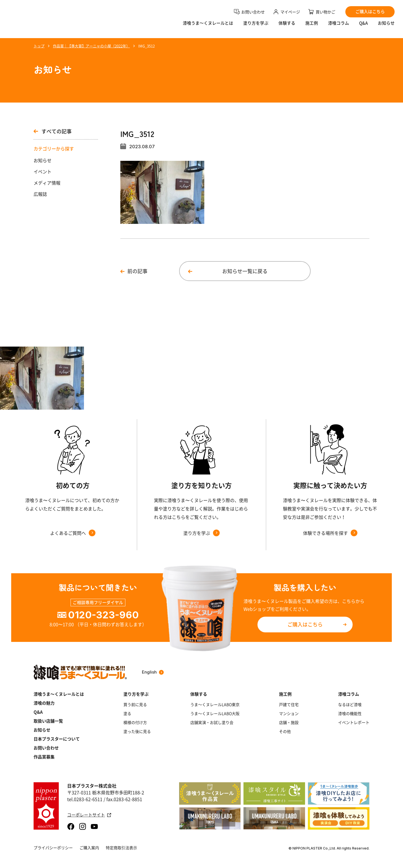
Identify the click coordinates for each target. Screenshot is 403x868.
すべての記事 (53, 131)
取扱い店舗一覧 (48, 721)
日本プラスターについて (57, 739)
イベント (43, 171)
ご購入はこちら (305, 624)
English (153, 672)
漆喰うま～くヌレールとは (59, 694)
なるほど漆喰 (350, 704)
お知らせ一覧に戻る (245, 271)
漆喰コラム (338, 27)
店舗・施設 (289, 722)
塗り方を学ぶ (256, 27)
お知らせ (386, 27)
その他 (285, 731)
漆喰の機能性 (350, 713)
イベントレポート (354, 722)
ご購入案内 (89, 848)
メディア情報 (47, 183)
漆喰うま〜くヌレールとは (208, 27)
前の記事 (137, 271)
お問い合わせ (46, 748)
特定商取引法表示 (121, 848)
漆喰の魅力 (44, 703)
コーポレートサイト (89, 815)
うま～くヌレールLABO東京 (215, 704)
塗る (127, 713)
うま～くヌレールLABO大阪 (215, 713)
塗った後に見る (137, 731)
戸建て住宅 (289, 704)
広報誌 (40, 194)
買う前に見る (135, 704)
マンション (289, 713)
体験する (287, 27)
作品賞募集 (44, 757)
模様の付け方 (135, 722)
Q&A (363, 27)
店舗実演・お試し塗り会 (212, 722)
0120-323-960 (103, 615)
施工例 (312, 27)
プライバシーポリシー (53, 848)
